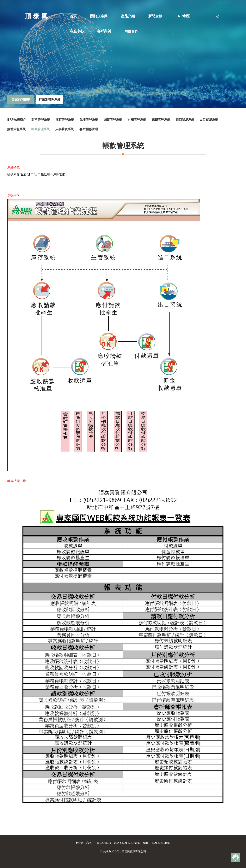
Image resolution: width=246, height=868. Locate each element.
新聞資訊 (155, 16)
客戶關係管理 (89, 129)
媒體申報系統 (17, 129)
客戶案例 (104, 31)
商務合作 (131, 31)
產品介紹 (128, 16)
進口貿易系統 (185, 120)
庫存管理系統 (65, 120)
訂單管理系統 (41, 120)
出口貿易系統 (209, 120)
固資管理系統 (113, 120)
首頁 (73, 16)
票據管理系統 (161, 120)
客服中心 (77, 31)
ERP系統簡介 (17, 120)
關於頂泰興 (99, 16)
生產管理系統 (89, 120)
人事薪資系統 (65, 129)
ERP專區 (183, 16)
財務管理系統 (137, 120)
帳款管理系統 (41, 129)
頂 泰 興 (36, 16)
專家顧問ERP (21, 100)
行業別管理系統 (50, 100)
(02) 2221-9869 (131, 843)
